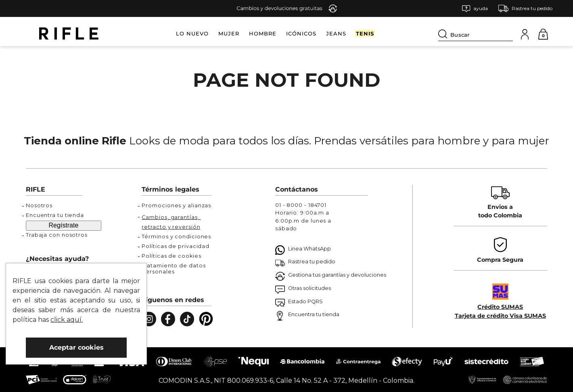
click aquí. (67, 320)
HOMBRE (263, 33)
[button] (475, 9)
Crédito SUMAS (500, 307)
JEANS (336, 33)
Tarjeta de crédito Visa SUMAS (500, 316)
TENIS (365, 33)
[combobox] (476, 33)
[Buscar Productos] (444, 34)
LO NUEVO (192, 33)
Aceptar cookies (76, 347)
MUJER (229, 33)
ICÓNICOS (301, 33)
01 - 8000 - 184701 (301, 205)
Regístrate (64, 225)
